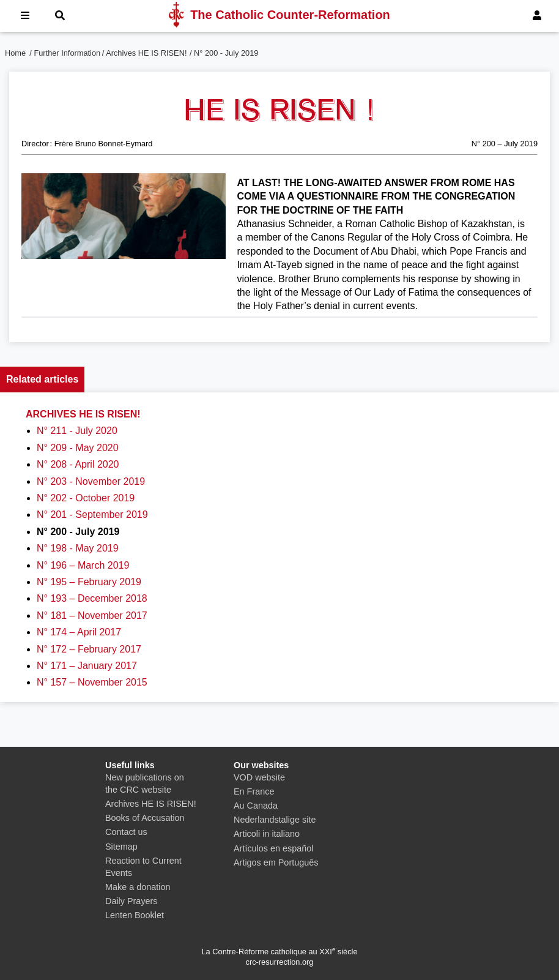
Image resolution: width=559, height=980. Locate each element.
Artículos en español (273, 848)
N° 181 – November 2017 (92, 615)
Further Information (67, 53)
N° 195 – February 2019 (89, 582)
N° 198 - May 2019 (78, 548)
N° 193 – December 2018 (92, 598)
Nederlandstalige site (275, 820)
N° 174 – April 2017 (79, 632)
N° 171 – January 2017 (87, 666)
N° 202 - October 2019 (86, 498)
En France (254, 791)
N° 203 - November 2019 (91, 481)
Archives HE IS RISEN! (146, 53)
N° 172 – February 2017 (89, 649)
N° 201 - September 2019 (92, 514)
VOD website (259, 777)
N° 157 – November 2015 (92, 682)
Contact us (126, 832)
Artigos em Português (276, 862)
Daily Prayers (131, 901)
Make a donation (138, 887)
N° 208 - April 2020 (78, 464)
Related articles (42, 379)
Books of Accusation (145, 818)
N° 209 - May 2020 (78, 448)
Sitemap (121, 847)
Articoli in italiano (267, 834)
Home (15, 53)
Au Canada (256, 806)
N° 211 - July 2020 (77, 431)
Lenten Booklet (135, 915)
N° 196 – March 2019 (83, 565)
